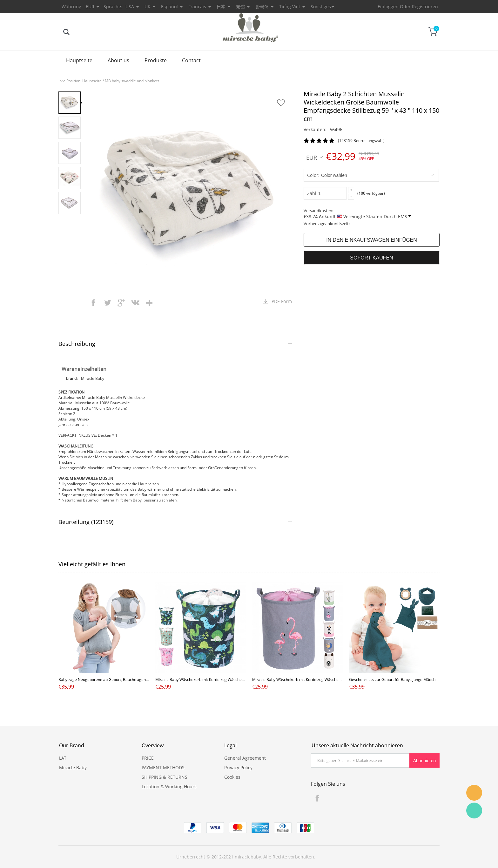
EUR (314, 157)
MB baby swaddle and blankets (132, 81)
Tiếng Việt (290, 7)
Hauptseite (79, 60)
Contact (191, 60)
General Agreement (245, 758)
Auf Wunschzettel (281, 103)
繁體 (240, 7)
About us (118, 60)
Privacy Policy (238, 767)
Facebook (317, 798)
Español (169, 7)
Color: (313, 175)
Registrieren (425, 7)
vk (135, 303)
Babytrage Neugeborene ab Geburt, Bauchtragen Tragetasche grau (118, 680)
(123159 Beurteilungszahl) (361, 141)
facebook (93, 303)
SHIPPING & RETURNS (165, 777)
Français (197, 7)
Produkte (156, 60)
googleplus (121, 303)
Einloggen (388, 7)
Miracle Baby (73, 767)
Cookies (232, 777)
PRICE (148, 758)
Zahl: (312, 193)
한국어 (262, 7)
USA (130, 7)
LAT (63, 758)
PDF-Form (282, 301)
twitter (107, 303)
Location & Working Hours (169, 787)
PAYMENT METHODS (163, 767)
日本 (221, 7)
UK (148, 7)
